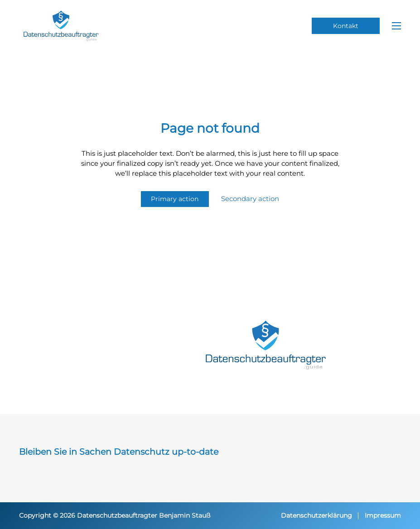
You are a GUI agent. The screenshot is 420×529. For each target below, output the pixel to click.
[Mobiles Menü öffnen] (396, 26)
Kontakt (346, 26)
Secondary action (250, 199)
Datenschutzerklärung (316, 515)
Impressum (383, 515)
